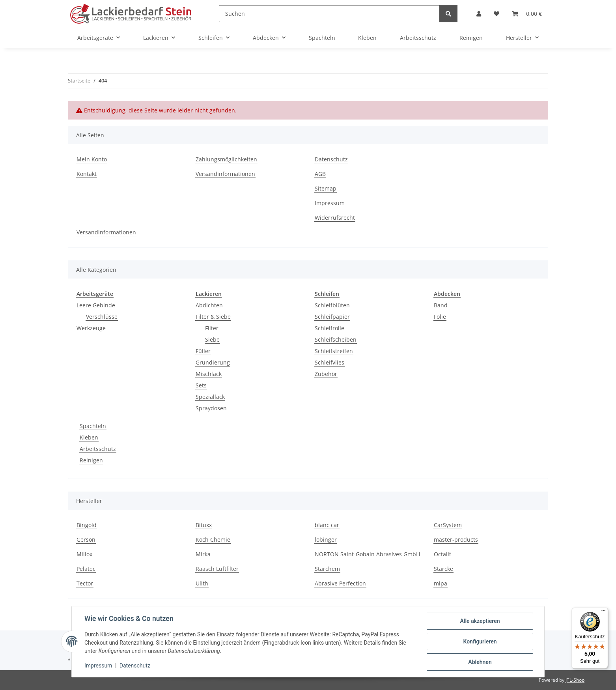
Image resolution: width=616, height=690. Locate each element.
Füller (203, 351)
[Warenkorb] (527, 14)
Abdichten (209, 305)
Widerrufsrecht (335, 218)
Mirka (203, 554)
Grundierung (213, 362)
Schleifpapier (332, 317)
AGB (320, 174)
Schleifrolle (329, 328)
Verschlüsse (102, 317)
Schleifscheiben (336, 339)
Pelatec (86, 569)
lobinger (326, 539)
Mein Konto (92, 159)
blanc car (327, 525)
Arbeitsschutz (98, 449)
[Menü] (603, 612)
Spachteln (93, 426)
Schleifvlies (329, 362)
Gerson (86, 539)
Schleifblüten (332, 305)
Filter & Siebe (213, 317)
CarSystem (448, 525)
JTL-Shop (575, 680)
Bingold (87, 525)
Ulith (202, 583)
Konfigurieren (480, 641)
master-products (456, 539)
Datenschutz (135, 666)
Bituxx (204, 525)
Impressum (98, 666)
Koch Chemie (213, 539)
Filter (212, 328)
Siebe (212, 339)
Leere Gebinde (96, 305)
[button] (479, 14)
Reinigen (91, 460)
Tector (85, 583)
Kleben (89, 437)
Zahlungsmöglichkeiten (226, 159)
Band (441, 305)
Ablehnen (480, 662)
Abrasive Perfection (340, 583)
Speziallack (210, 397)
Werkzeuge (91, 328)
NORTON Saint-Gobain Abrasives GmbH (367, 554)
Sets (201, 385)
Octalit (442, 554)
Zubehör (326, 374)
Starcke (443, 569)
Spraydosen (211, 408)
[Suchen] (329, 14)
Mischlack (209, 374)
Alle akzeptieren (480, 621)
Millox (84, 554)
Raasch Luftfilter (217, 569)
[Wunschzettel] (497, 14)
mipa (441, 583)
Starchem (327, 569)
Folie (440, 317)
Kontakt (87, 174)
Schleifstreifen (334, 351)
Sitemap (326, 188)
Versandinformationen (225, 174)
